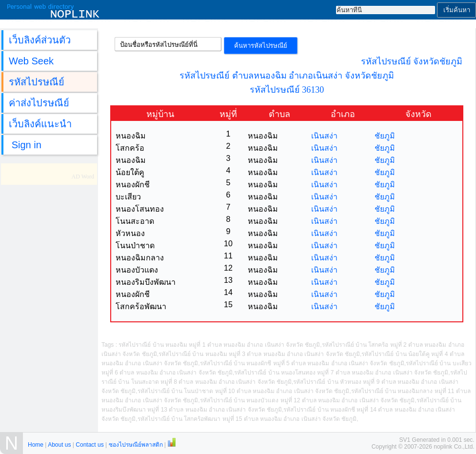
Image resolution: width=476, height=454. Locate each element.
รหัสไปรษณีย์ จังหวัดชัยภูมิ (412, 61)
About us (59, 445)
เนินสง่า (324, 136)
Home (36, 445)
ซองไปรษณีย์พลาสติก (136, 445)
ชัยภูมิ (385, 136)
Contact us (89, 445)
